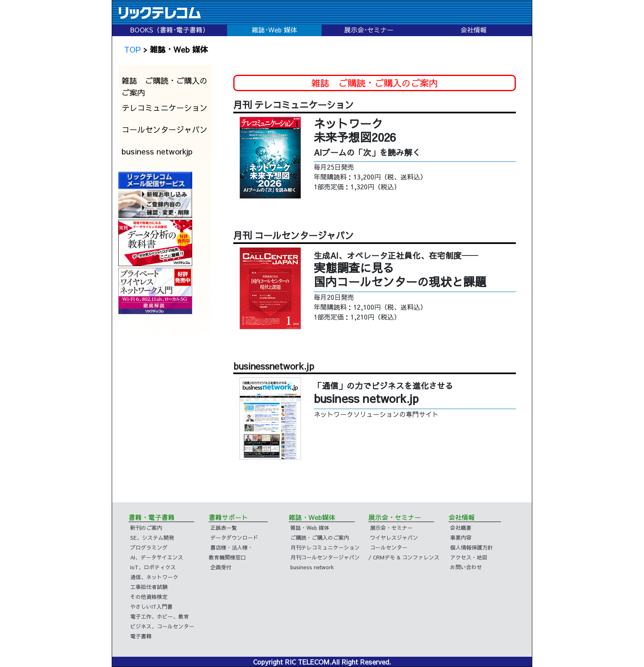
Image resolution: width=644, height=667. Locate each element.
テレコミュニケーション (164, 108)
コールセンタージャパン (164, 129)
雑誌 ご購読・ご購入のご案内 (164, 86)
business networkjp (157, 151)
